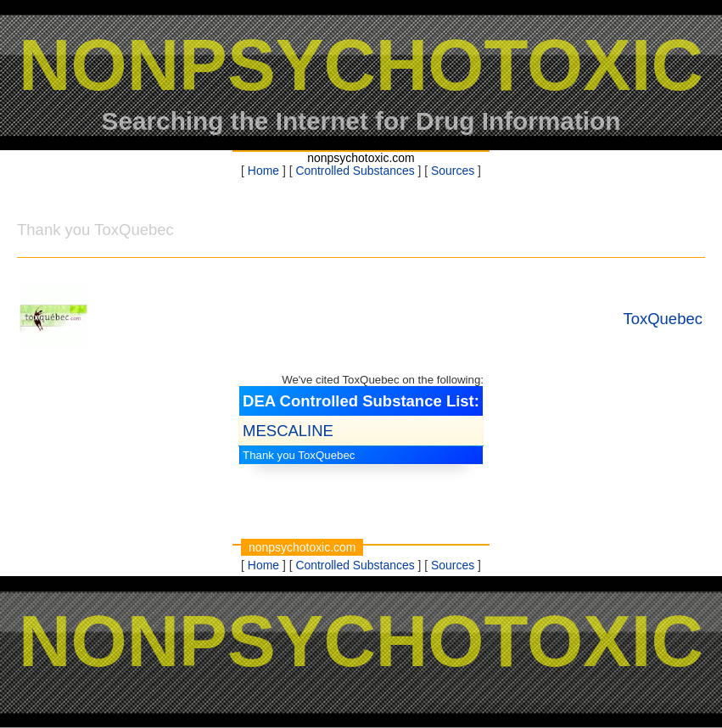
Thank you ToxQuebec (299, 455)
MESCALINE (288, 431)
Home (263, 171)
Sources (453, 171)
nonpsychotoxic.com (361, 158)
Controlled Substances (355, 171)
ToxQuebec (663, 319)
